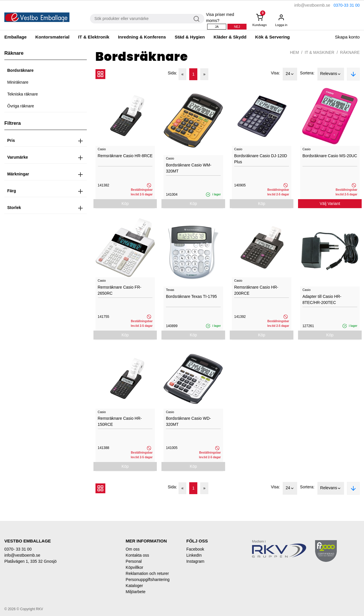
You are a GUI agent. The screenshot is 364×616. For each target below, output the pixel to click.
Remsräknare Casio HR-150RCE (120, 421)
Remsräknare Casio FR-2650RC (120, 290)
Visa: (275, 73)
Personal (134, 561)
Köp (125, 203)
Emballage (15, 37)
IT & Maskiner (319, 52)
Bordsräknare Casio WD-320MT (188, 421)
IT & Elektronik (94, 37)
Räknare (350, 52)
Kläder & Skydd (230, 37)
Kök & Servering (273, 37)
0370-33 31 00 (347, 5)
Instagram (195, 561)
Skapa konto (347, 37)
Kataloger (134, 586)
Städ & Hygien (190, 37)
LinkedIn (194, 555)
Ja (217, 27)
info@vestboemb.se (312, 5)
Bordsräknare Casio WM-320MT (189, 168)
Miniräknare (18, 82)
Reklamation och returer (147, 573)
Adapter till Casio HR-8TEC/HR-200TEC (322, 299)
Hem (294, 52)
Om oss (133, 549)
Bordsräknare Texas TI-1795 (191, 296)
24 (290, 74)
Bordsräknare (20, 70)
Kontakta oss (137, 555)
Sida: (172, 73)
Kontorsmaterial (52, 37)
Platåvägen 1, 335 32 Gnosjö (31, 561)
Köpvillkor (134, 567)
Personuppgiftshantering (148, 580)
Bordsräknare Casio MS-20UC (330, 156)
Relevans (331, 74)
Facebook (195, 549)
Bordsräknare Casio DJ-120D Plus (261, 159)
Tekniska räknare (23, 94)
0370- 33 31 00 (18, 549)
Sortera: (307, 73)
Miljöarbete (135, 592)
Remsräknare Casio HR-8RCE (125, 156)
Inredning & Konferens (142, 37)
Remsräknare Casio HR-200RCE (256, 290)
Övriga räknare (21, 106)
